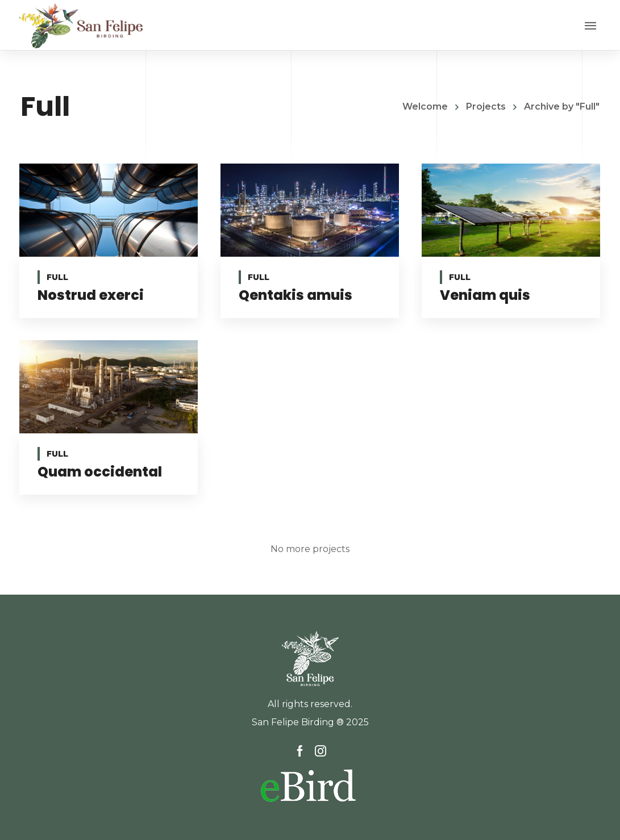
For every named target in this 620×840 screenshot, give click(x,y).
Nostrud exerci (91, 295)
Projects (486, 106)
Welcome (425, 106)
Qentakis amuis (296, 295)
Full (57, 277)
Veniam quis (484, 295)
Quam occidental (100, 472)
